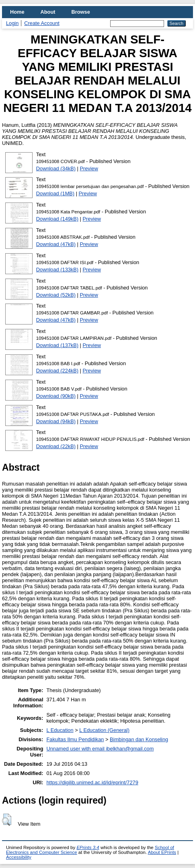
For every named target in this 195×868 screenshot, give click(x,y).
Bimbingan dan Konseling (139, 739)
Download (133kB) (57, 270)
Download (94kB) (56, 421)
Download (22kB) (56, 446)
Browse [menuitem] (81, 12)
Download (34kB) (56, 168)
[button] (7, 820)
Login (12, 23)
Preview (89, 168)
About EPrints (162, 852)
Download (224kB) (57, 371)
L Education (60, 730)
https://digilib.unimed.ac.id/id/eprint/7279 (92, 782)
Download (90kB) (56, 396)
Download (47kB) (56, 244)
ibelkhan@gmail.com (130, 749)
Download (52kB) (56, 295)
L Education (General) (104, 730)
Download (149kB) (57, 219)
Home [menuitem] (17, 12)
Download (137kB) (57, 345)
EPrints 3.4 (88, 847)
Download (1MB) (55, 193)
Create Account (42, 23)
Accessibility (19, 857)
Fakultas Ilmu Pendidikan (75, 739)
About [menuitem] (48, 12)
